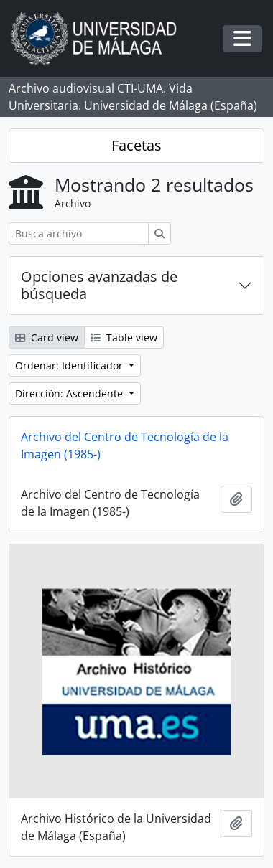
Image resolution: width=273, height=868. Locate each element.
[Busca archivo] (79, 233)
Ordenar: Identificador (70, 365)
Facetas (136, 145)
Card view (47, 338)
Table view (124, 338)
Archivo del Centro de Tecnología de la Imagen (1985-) (125, 445)
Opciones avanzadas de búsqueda (99, 285)
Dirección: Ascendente (70, 393)
